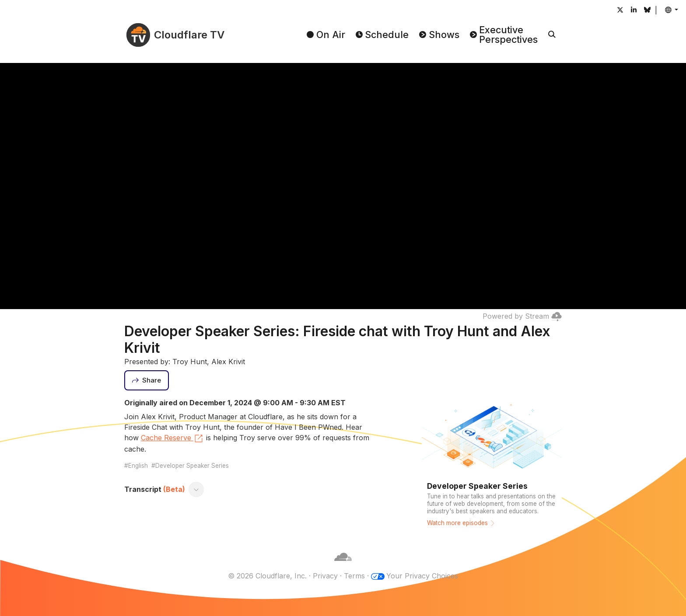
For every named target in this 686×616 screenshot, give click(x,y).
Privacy (325, 576)
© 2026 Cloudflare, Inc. (267, 576)
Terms (354, 576)
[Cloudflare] (343, 565)
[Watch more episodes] (492, 465)
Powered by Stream (522, 316)
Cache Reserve (172, 439)
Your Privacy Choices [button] (422, 576)
